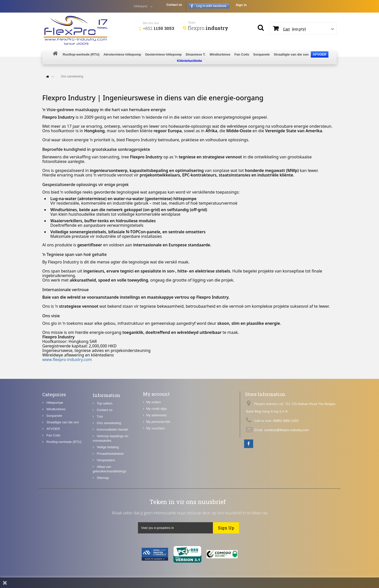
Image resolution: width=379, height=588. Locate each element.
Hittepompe (54, 429)
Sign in (241, 5)
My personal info (158, 442)
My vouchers (156, 449)
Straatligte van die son (62, 448)
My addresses (156, 436)
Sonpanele (54, 442)
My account (156, 414)
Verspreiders (106, 503)
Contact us (174, 5)
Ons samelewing (108, 465)
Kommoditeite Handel (112, 472)
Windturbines (55, 435)
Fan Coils (53, 461)
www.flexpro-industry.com (67, 359)
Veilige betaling (107, 490)
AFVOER (53, 455)
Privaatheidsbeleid (110, 496)
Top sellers (104, 446)
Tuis (99, 459)
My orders (154, 422)
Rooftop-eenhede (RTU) (64, 468)
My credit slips (157, 429)
